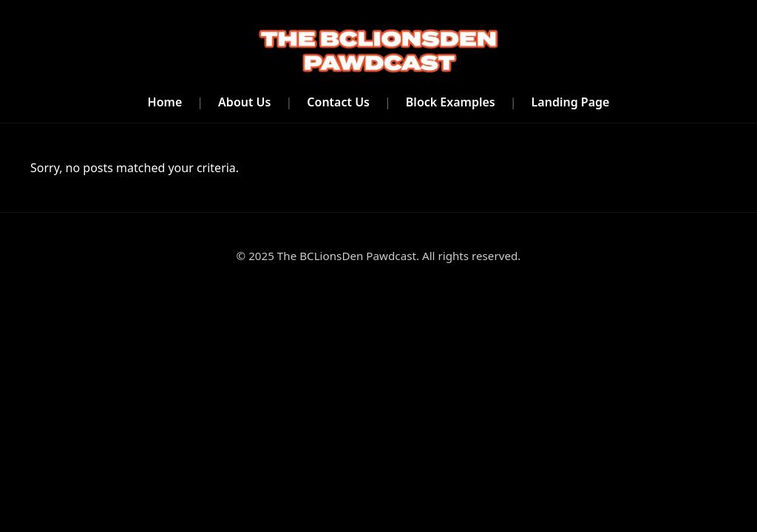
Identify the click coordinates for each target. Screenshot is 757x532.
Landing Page (571, 102)
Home (165, 102)
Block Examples (451, 102)
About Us (244, 102)
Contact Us (338, 102)
